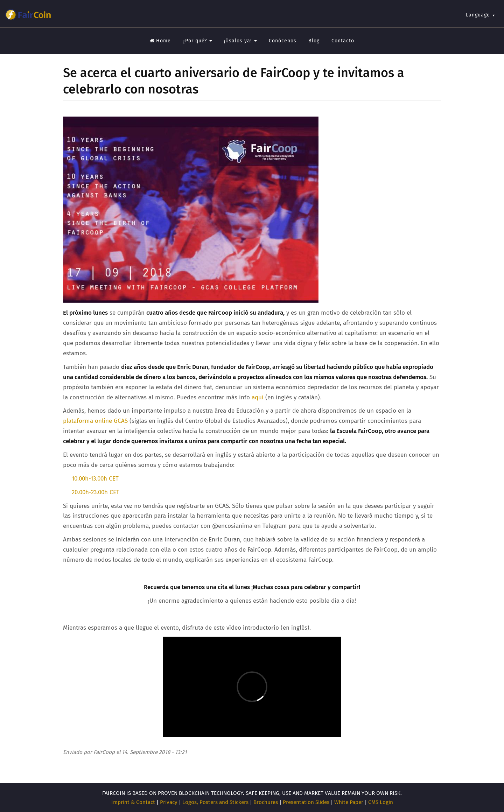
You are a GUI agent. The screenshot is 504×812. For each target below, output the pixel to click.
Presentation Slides (306, 802)
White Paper (349, 802)
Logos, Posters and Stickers (215, 802)
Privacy (169, 802)
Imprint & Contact (133, 802)
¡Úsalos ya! (240, 41)
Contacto (343, 41)
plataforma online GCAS (95, 421)
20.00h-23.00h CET (95, 492)
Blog (314, 41)
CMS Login (381, 802)
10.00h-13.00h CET (95, 479)
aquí (258, 397)
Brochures (266, 802)
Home (160, 41)
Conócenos (283, 41)
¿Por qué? (197, 41)
